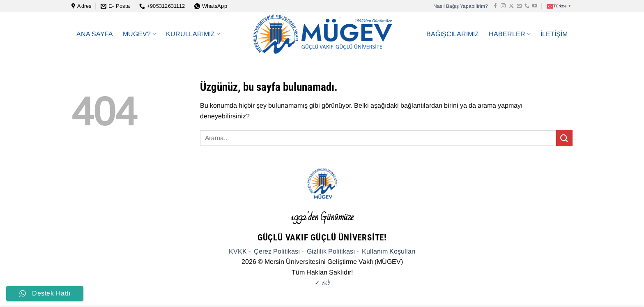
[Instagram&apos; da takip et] (503, 6)
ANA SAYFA (95, 34)
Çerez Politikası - (279, 251)
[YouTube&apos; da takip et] (535, 6)
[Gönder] (564, 138)
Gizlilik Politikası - (333, 251)
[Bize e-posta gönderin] (519, 6)
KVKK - (240, 251)
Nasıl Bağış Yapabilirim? (461, 6)
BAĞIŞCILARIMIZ (453, 34)
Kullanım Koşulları (389, 251)
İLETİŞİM (554, 34)
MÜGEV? (139, 34)
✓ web (322, 283)
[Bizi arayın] (527, 6)
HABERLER (510, 34)
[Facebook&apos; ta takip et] (495, 6)
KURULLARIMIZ (193, 34)
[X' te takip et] (511, 6)
